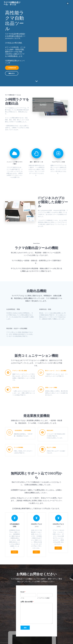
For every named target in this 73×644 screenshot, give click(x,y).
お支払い (36, 552)
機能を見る (12, 73)
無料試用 (14, 552)
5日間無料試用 (12, 68)
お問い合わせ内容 (27, 602)
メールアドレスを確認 (43, 598)
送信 (25, 628)
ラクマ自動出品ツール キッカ (12, 3)
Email (23, 592)
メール (22, 598)
